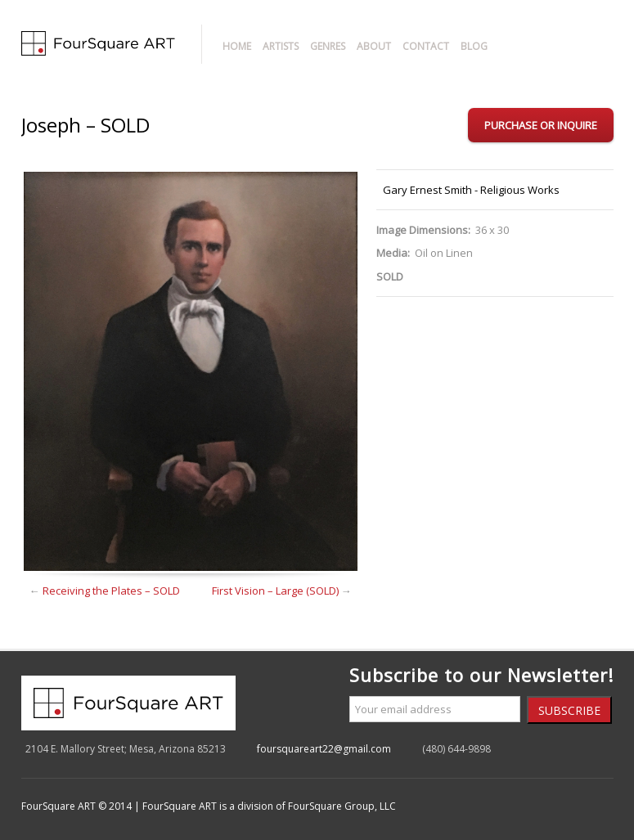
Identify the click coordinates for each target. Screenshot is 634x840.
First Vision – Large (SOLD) (275, 591)
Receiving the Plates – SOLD (111, 591)
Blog (474, 46)
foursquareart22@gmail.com (324, 749)
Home (237, 46)
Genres (328, 46)
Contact (426, 46)
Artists (281, 46)
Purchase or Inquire (541, 125)
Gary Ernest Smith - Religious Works (471, 190)
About (374, 46)
